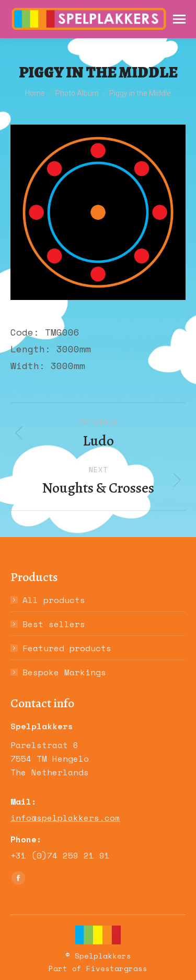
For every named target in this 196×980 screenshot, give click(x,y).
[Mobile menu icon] (179, 19)
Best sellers (54, 624)
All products (54, 600)
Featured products (67, 648)
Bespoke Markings (64, 672)
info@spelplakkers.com (65, 818)
